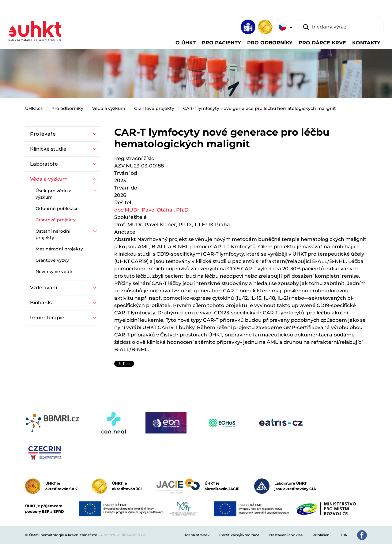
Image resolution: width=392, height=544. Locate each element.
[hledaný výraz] (340, 27)
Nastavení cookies (286, 535)
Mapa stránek (197, 535)
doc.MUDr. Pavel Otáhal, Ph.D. (152, 210)
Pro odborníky (67, 108)
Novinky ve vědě (54, 272)
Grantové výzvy (52, 260)
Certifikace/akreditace (239, 535)
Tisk (344, 535)
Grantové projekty (154, 108)
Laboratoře (44, 164)
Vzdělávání (43, 288)
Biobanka (42, 303)
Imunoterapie (47, 318)
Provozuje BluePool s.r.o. (124, 535)
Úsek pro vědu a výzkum (53, 194)
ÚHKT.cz (34, 108)
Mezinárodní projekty (59, 249)
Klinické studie (48, 149)
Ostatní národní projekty (53, 234)
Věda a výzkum (109, 108)
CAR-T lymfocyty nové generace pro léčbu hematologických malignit (260, 108)
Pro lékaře (43, 134)
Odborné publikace (57, 208)
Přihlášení (321, 535)
